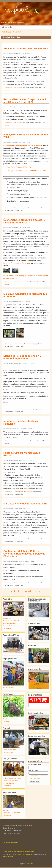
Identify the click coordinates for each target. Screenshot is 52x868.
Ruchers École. (8, 752)
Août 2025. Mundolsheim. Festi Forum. (26, 49)
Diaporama (7, 628)
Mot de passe (34, 770)
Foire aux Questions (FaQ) (12, 778)
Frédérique (15, 263)
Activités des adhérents (11, 621)
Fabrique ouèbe (8, 856)
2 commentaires (19, 208)
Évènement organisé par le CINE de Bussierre (23, 145)
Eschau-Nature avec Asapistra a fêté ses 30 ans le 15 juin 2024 (25, 101)
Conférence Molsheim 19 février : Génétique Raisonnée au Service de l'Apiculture (24, 554)
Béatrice (7, 263)
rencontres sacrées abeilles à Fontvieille (21, 422)
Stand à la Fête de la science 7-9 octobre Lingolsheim (22, 357)
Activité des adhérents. (11, 32)
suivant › (28, 591)
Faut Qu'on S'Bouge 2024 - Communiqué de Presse (27, 171)
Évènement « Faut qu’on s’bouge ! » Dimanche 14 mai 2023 (25, 221)
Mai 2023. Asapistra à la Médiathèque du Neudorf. (25, 295)
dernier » (38, 591)
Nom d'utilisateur (36, 765)
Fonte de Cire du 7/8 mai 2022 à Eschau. (22, 454)
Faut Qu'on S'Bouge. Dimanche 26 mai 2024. (26, 136)
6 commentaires (19, 583)
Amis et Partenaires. (10, 626)
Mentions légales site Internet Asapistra (22, 851)
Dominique (26, 263)
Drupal (31, 864)
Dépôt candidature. (10, 750)
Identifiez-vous (18, 87)
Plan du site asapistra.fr (10, 842)
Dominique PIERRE (24, 854)
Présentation (8, 618)
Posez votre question (11, 781)
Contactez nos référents (12, 813)
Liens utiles (7, 786)
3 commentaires (19, 539)
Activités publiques (10, 623)
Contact (6, 810)
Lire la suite (9, 87)
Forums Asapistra (9, 783)
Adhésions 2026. (9, 687)
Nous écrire (7, 815)
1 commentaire (18, 344)
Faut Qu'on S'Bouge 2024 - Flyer (20, 167)
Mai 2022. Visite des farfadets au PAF (25, 504)
